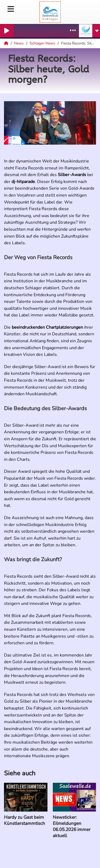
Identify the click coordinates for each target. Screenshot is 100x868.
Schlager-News (43, 43)
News (19, 43)
